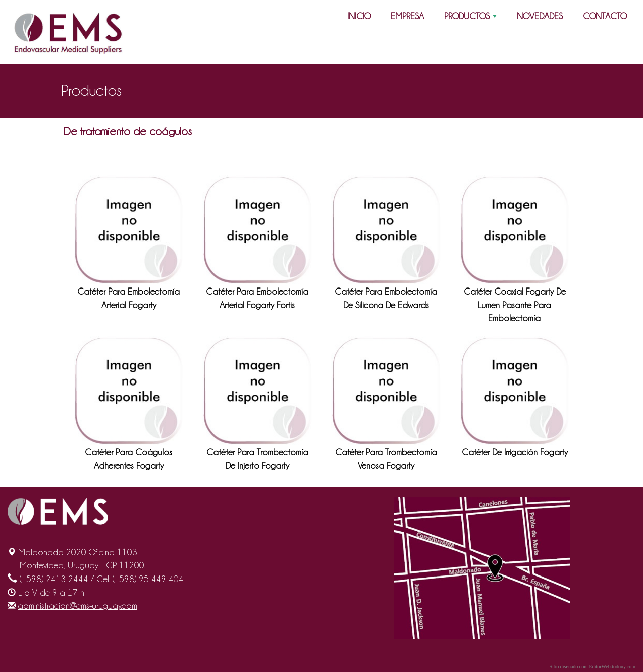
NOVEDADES (540, 16)
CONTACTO (605, 16)
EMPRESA (407, 16)
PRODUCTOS (471, 18)
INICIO (359, 16)
